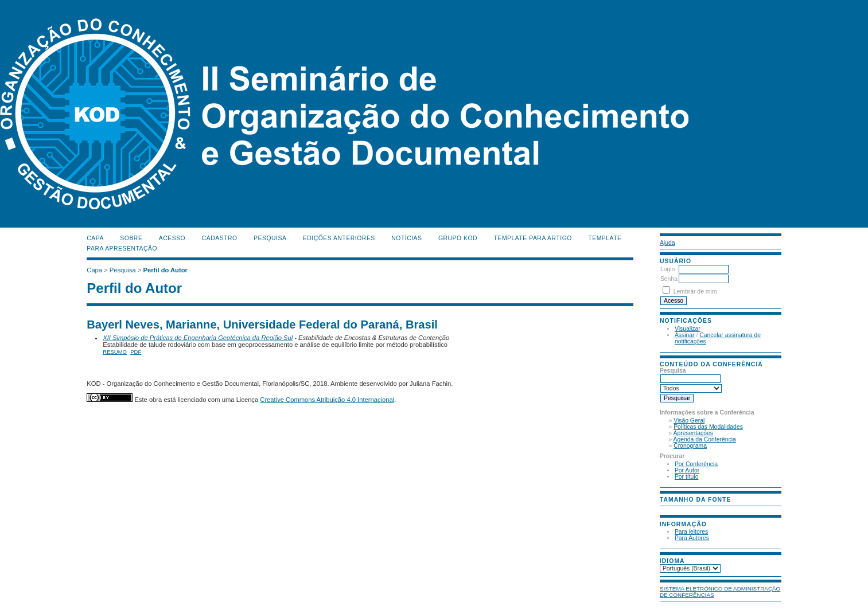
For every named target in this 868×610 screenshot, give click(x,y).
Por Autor (687, 470)
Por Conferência (696, 464)
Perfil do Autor (166, 270)
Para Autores (692, 538)
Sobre (131, 238)
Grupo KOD (458, 238)
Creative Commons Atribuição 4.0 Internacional (327, 400)
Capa (95, 238)
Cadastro (220, 238)
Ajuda (667, 243)
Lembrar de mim (695, 292)
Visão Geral (689, 421)
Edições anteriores (339, 238)
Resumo (115, 352)
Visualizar (688, 329)
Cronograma (690, 446)
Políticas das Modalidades (708, 427)
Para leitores (691, 532)
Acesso (172, 238)
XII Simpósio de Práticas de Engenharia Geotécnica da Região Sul (198, 338)
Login (667, 269)
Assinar (685, 335)
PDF (136, 352)
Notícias (406, 238)
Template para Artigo (533, 238)
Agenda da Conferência (705, 439)
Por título (687, 477)
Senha (669, 279)
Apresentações (693, 433)
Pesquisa (270, 238)
